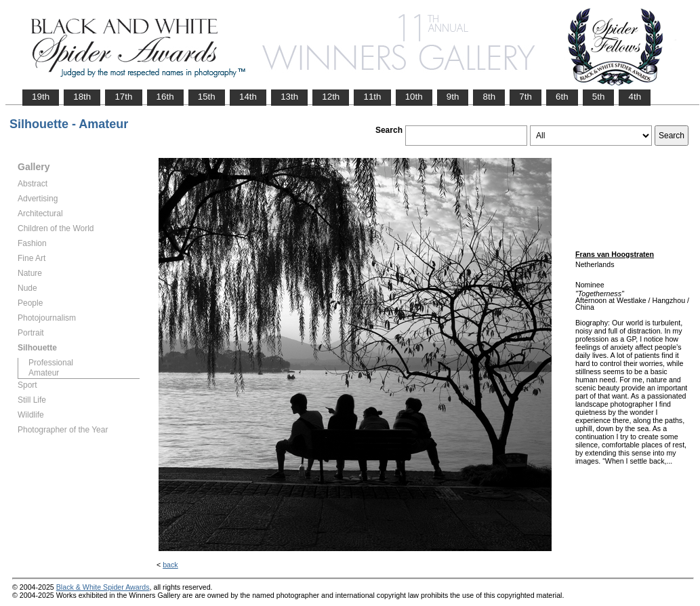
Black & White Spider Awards (103, 587)
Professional (51, 363)
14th (248, 97)
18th (82, 97)
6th (562, 97)
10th (414, 97)
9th (453, 97)
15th (207, 97)
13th (289, 97)
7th (526, 97)
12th (331, 97)
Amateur (44, 373)
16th (165, 97)
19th (41, 97)
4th (635, 97)
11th (372, 97)
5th (599, 97)
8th (489, 97)
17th (123, 97)
